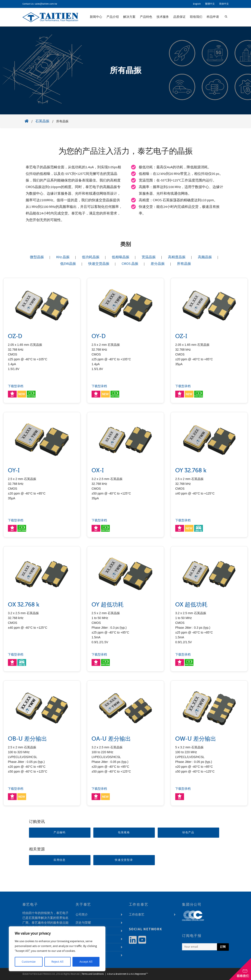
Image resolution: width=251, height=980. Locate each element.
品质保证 (179, 17)
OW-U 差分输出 (196, 739)
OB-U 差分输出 (27, 739)
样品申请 (213, 17)
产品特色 (146, 17)
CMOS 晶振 (130, 264)
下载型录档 (16, 386)
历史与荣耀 (83, 923)
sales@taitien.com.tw (46, 4)
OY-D (99, 336)
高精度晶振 (177, 257)
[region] (57, 949)
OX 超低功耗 (191, 605)
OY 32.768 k (191, 470)
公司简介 (82, 915)
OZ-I (181, 336)
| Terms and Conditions (92, 974)
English (197, 4)
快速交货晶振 (99, 264)
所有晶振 (184, 264)
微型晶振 (37, 257)
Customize (29, 962)
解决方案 (129, 17)
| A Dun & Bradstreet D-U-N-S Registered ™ (126, 974)
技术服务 (163, 17)
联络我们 (196, 17)
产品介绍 (113, 17)
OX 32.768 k (24, 605)
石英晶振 (42, 121)
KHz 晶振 (63, 257)
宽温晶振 (149, 257)
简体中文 (224, 4)
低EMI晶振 (68, 264)
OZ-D (15, 336)
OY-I (14, 470)
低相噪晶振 (121, 257)
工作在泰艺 (137, 915)
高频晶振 (205, 257)
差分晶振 (158, 264)
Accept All (86, 962)
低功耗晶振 (91, 257)
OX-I (98, 470)
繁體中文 (210, 4)
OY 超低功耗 (108, 605)
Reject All (57, 962)
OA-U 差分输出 (111, 739)
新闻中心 (96, 17)
